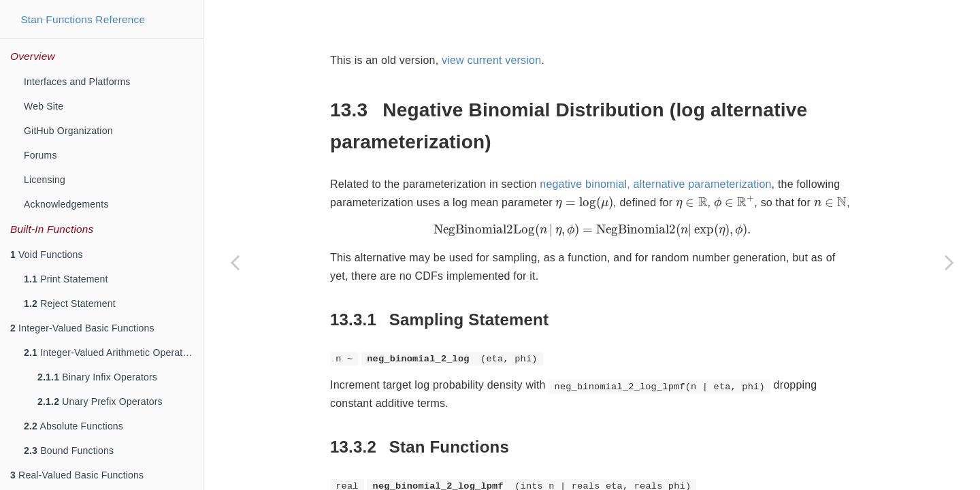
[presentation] (584, 169)
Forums (40, 155)
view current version (491, 26)
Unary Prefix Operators (100, 402)
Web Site (44, 106)
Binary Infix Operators (97, 377)
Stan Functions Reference (83, 19)
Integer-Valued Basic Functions (82, 328)
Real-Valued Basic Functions (77, 475)
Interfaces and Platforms (77, 82)
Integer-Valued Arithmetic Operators (110, 353)
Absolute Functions (73, 426)
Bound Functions (69, 451)
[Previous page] (235, 262)
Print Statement (66, 279)
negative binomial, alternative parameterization (655, 150)
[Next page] (949, 262)
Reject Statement (70, 304)
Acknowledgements (66, 204)
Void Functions (47, 255)
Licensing (45, 180)
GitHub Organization (68, 131)
